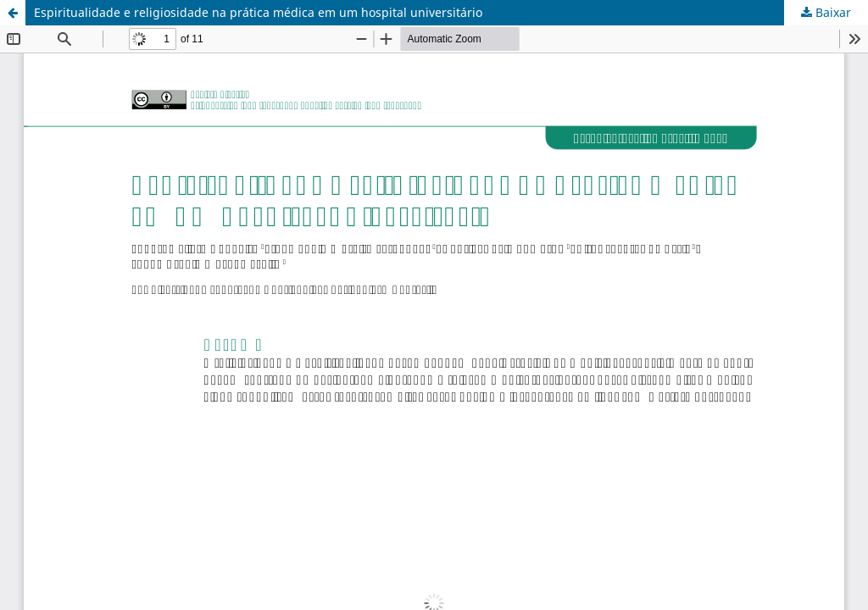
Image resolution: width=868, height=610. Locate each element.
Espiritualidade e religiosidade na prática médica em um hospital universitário (258, 12)
